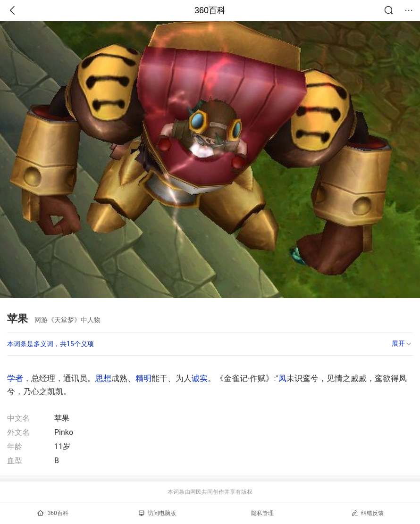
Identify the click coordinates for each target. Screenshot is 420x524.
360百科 (210, 10)
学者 (15, 378)
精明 (143, 378)
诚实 (200, 378)
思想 (103, 378)
